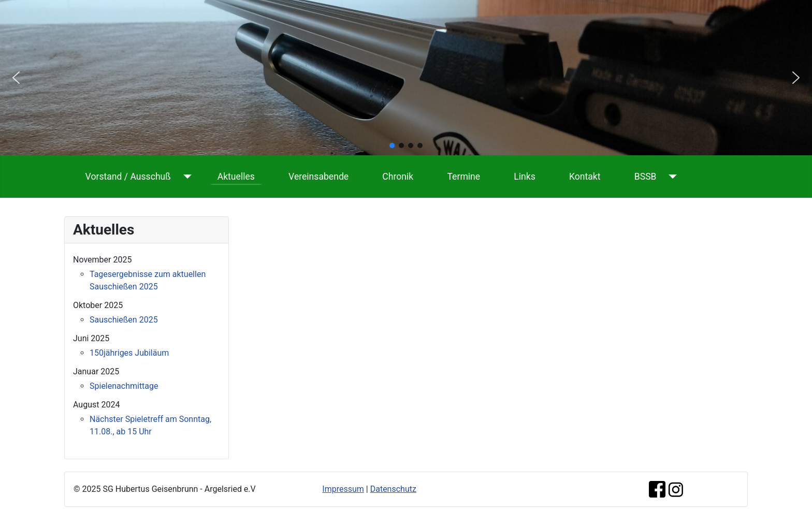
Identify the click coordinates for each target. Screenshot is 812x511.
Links (524, 177)
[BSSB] (671, 177)
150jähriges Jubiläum (129, 353)
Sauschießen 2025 (124, 320)
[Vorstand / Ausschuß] (185, 177)
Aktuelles (236, 177)
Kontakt (585, 177)
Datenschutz (393, 489)
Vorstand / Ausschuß (128, 177)
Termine (463, 177)
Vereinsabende (318, 177)
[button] (16, 78)
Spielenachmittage (124, 386)
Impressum (343, 489)
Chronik (398, 177)
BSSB (646, 177)
